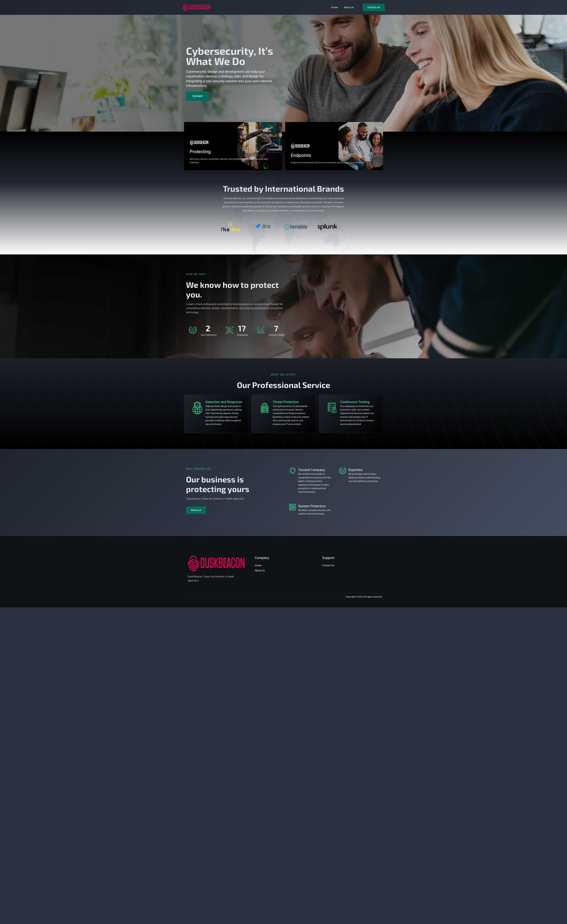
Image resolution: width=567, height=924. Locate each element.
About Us (349, 7)
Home (335, 7)
